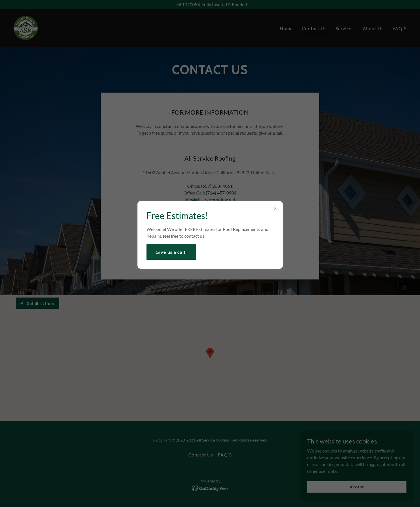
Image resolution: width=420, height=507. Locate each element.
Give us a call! (171, 252)
